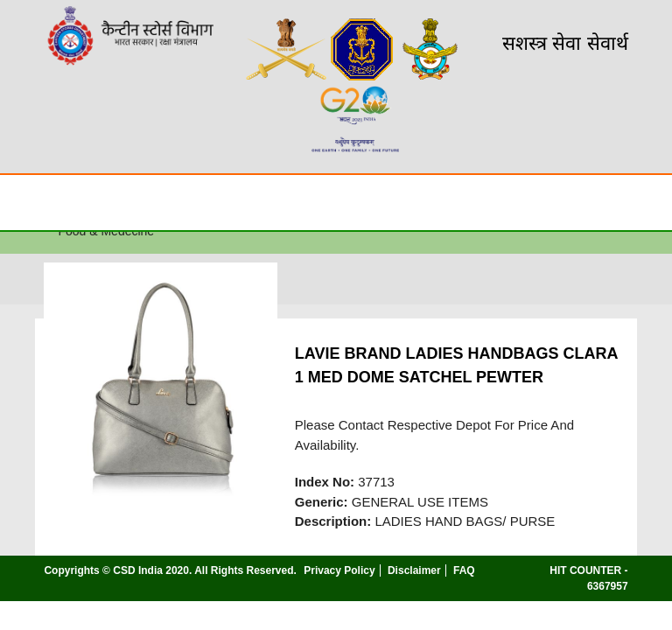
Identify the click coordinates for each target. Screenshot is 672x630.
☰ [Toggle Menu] (29, 202)
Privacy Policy (339, 570)
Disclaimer (414, 570)
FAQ (464, 570)
